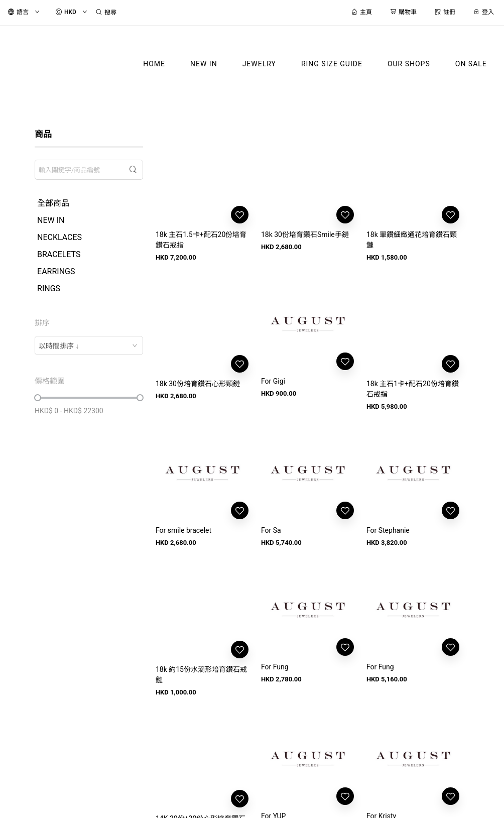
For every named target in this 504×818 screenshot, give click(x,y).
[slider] (38, 398)
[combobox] (89, 345)
